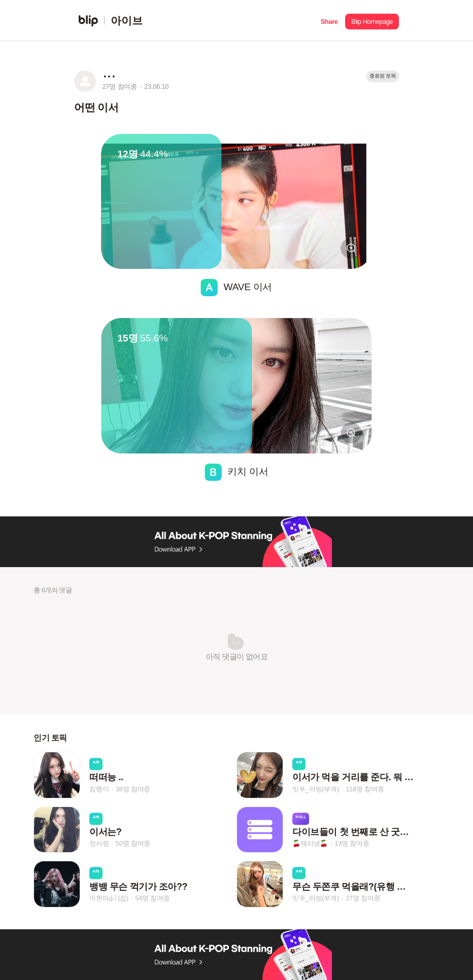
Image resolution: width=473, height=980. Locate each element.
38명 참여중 (133, 789)
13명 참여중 (352, 843)
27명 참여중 (363, 898)
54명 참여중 (152, 898)
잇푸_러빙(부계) (316, 789)
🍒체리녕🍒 (310, 843)
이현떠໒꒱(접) (109, 898)
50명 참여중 (133, 843)
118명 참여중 (365, 789)
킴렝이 (99, 789)
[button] (329, 21)
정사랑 (99, 843)
